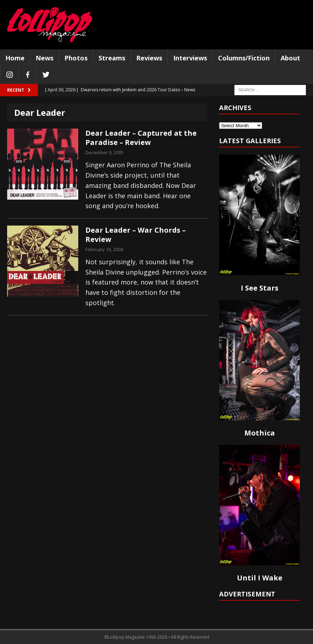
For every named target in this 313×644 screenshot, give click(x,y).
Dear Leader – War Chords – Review (136, 235)
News (44, 58)
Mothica (260, 433)
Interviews (190, 58)
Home (15, 58)
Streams (112, 58)
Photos (76, 58)
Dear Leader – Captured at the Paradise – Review (141, 138)
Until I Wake (260, 578)
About (290, 58)
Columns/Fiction (244, 58)
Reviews (149, 58)
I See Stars (260, 288)
